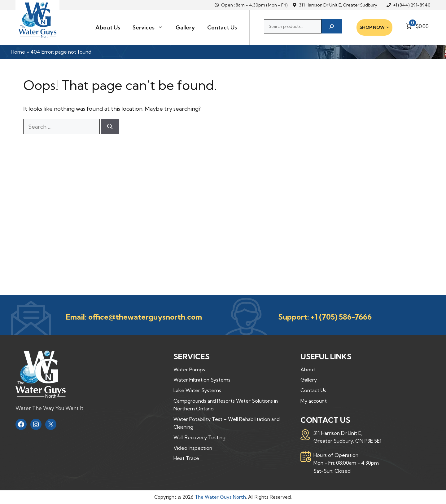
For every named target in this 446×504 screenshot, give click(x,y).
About (308, 369)
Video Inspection (193, 448)
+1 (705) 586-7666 (341, 317)
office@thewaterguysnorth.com (145, 317)
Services (151, 28)
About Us (108, 27)
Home (18, 52)
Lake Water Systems (197, 390)
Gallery (185, 27)
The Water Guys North (220, 497)
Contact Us (222, 27)
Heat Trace (186, 458)
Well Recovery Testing (199, 437)
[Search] (332, 26)
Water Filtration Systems (202, 380)
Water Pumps (189, 369)
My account (314, 401)
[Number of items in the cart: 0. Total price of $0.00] (417, 26)
